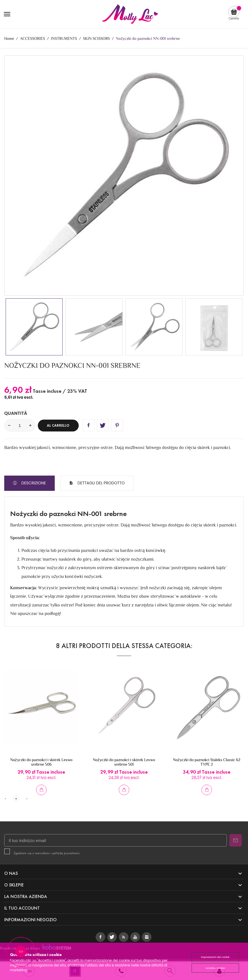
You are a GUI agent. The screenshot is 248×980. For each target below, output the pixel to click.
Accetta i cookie (215, 968)
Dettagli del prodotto (101, 483)
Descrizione (33, 483)
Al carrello (58, 426)
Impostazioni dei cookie (215, 957)
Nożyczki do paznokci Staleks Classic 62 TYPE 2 (207, 762)
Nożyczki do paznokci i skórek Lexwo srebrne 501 (124, 762)
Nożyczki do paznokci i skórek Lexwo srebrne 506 (41, 762)
